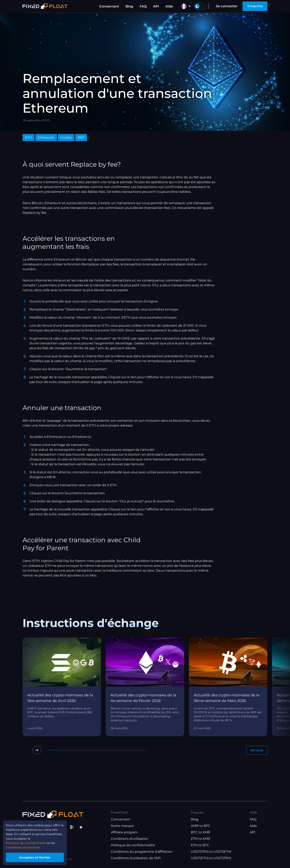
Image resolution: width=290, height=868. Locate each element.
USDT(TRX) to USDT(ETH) (211, 852)
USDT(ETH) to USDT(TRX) (211, 858)
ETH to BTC (200, 845)
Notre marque (122, 826)
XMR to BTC (201, 826)
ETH (28, 138)
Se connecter (227, 6)
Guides (66, 138)
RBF (81, 138)
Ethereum (46, 138)
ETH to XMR (201, 839)
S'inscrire (255, 6)
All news (255, 751)
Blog (129, 6)
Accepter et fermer (38, 857)
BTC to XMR (201, 832)
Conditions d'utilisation (130, 839)
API (156, 6)
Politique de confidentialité (133, 845)
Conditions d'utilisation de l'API (136, 858)
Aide (169, 6)
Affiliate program (124, 832)
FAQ (143, 6)
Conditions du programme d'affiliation (142, 852)
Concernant (109, 6)
